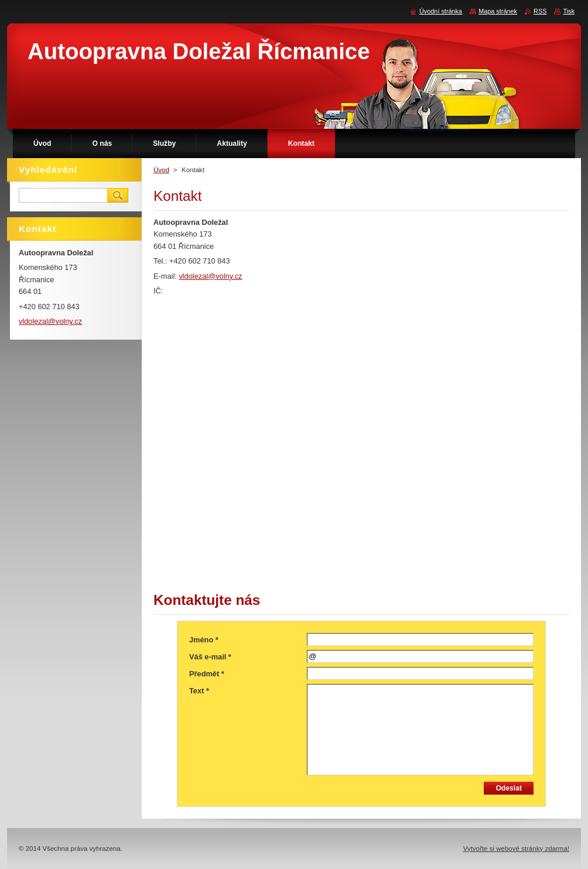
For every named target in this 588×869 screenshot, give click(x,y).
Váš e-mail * (210, 657)
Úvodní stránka (441, 11)
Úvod (161, 170)
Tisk (569, 11)
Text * (199, 691)
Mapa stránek (498, 11)
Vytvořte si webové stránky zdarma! (516, 849)
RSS (540, 11)
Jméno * (204, 640)
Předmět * (207, 674)
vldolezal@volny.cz (210, 276)
